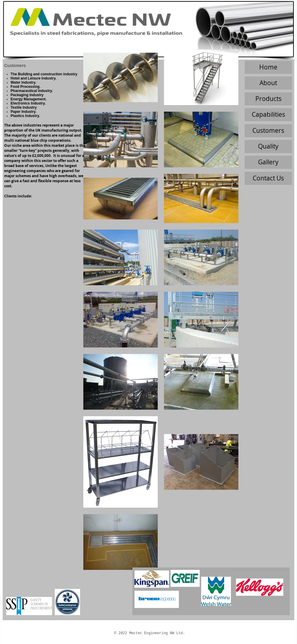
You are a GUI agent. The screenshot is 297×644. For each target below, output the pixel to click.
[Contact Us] (268, 178)
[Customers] (268, 131)
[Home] (268, 67)
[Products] (268, 99)
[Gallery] (268, 162)
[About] (268, 83)
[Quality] (268, 146)
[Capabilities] (268, 115)
